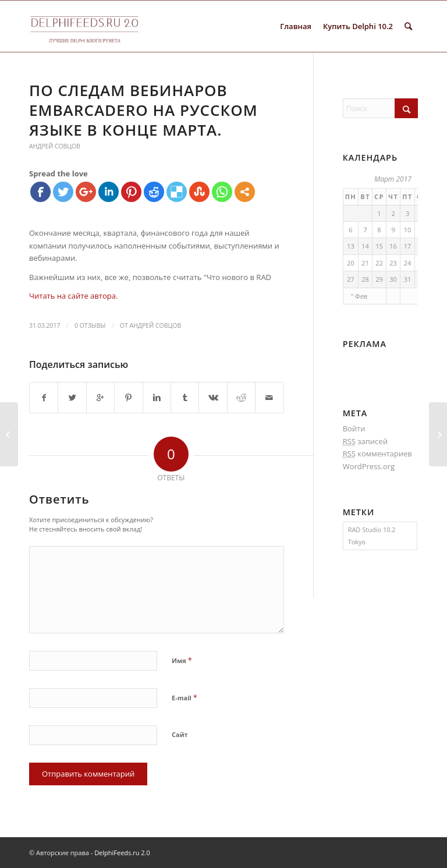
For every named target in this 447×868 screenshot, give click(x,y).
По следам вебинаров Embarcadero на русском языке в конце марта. (143, 110)
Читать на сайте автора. (73, 296)
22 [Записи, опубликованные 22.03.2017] (379, 263)
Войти (354, 428)
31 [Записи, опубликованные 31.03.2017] (408, 279)
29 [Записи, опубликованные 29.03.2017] (379, 279)
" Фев (359, 296)
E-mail (185, 697)
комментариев (377, 454)
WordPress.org (369, 466)
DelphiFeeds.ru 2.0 (122, 853)
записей (365, 442)
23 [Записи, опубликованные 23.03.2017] (393, 263)
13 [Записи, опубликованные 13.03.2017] (351, 246)
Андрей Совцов (55, 146)
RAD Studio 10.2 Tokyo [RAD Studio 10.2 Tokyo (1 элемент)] (372, 536)
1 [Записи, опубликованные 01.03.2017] (379, 213)
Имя (182, 660)
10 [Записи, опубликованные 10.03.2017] (408, 230)
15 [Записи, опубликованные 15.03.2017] (379, 246)
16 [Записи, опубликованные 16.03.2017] (393, 246)
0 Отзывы (90, 325)
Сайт (180, 734)
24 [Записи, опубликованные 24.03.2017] (408, 263)
